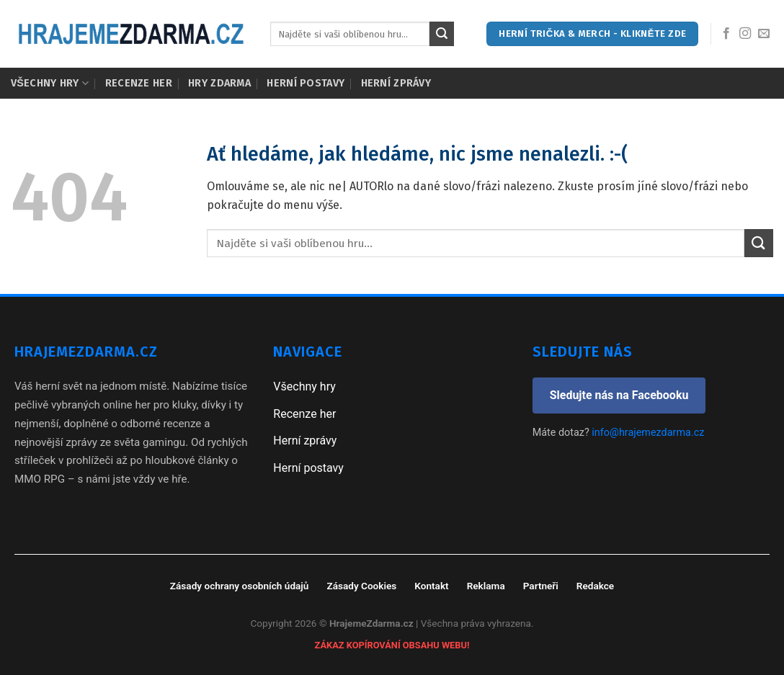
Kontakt (431, 586)
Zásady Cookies (361, 586)
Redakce (595, 586)
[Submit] (442, 34)
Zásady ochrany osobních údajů (240, 586)
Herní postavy (306, 83)
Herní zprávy (396, 83)
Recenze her (139, 83)
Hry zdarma (219, 83)
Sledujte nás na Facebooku (619, 395)
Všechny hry (50, 83)
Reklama (486, 586)
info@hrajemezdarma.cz (648, 433)
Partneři (541, 586)
